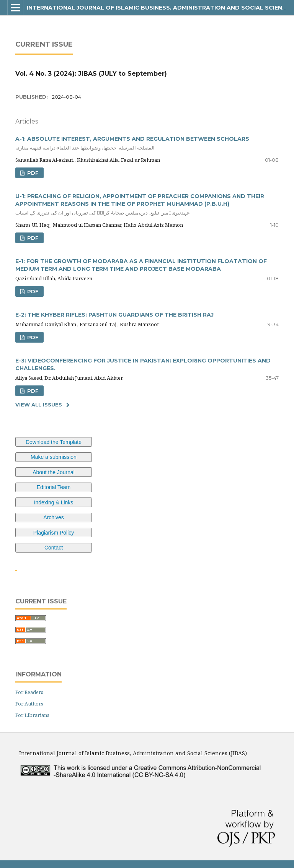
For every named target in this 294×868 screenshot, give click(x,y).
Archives (54, 517)
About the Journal (54, 472)
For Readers (29, 692)
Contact (54, 548)
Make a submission (54, 457)
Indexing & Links (54, 502)
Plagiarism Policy (54, 533)
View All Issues (39, 405)
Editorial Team (54, 487)
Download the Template (54, 442)
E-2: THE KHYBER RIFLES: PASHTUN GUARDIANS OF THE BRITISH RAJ (114, 315)
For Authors (29, 704)
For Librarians (32, 715)
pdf (32, 173)
